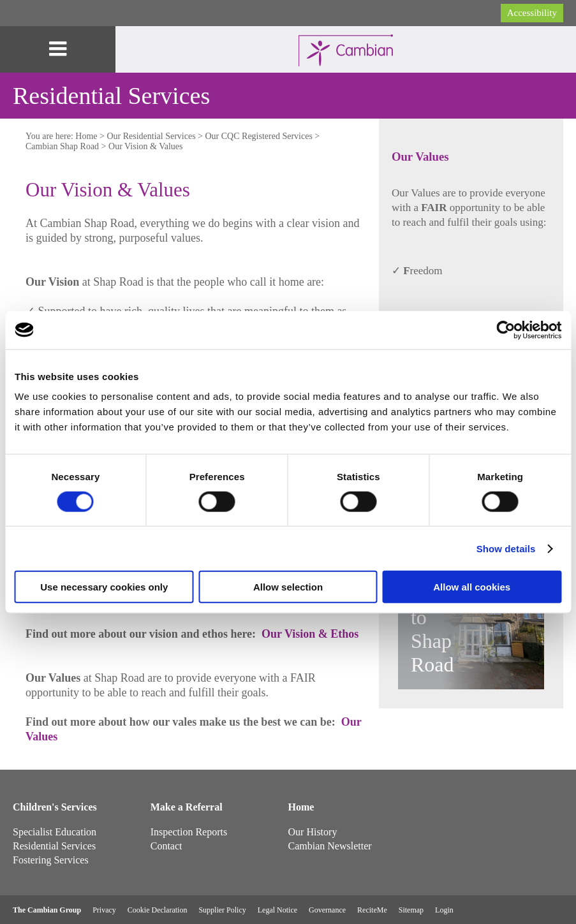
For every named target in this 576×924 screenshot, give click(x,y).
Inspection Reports (189, 832)
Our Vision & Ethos (310, 634)
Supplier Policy (222, 910)
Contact (166, 846)
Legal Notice (277, 910)
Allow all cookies (472, 587)
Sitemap (411, 910)
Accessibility (532, 13)
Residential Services (54, 846)
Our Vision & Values (145, 146)
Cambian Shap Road (62, 146)
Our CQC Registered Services (259, 136)
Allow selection (288, 587)
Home (86, 136)
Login (444, 910)
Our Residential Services (151, 136)
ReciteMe (372, 910)
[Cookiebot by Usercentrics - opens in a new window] (506, 330)
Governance (327, 910)
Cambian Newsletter (330, 846)
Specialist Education (55, 832)
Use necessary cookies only (104, 587)
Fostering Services (51, 860)
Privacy (104, 910)
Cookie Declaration (158, 910)
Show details (506, 548)
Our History (313, 832)
